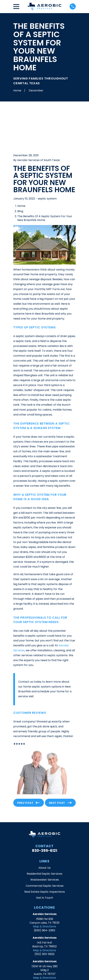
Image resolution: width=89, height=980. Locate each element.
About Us (44, 828)
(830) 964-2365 (44, 891)
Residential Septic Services (44, 834)
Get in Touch (45, 858)
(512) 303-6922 (44, 915)
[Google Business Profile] (37, 955)
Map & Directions (44, 887)
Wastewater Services (45, 840)
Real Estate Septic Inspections (45, 852)
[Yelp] (44, 955)
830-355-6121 (45, 811)
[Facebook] (52, 955)
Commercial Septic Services (45, 846)
